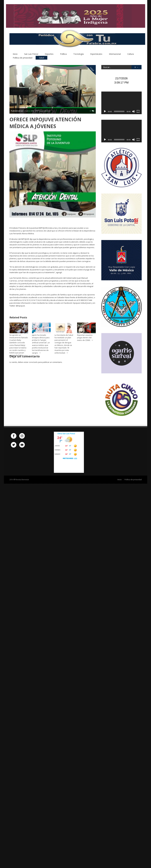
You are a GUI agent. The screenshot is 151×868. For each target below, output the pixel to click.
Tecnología (78, 55)
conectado (33, 363)
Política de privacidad (23, 58)
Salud (41, 58)
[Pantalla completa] (138, 112)
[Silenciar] (134, 112)
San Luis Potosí (31, 55)
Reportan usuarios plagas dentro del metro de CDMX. (85, 338)
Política (63, 55)
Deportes (49, 55)
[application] (121, 103)
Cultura (131, 55)
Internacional (115, 55)
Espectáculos (96, 55)
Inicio (15, 55)
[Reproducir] (105, 112)
